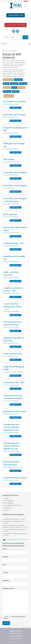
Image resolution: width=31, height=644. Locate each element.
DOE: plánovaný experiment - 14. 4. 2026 (14, 519)
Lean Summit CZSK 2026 (16, 25)
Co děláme (6, 498)
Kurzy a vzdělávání (8, 503)
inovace (6, 84)
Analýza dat (18, 80)
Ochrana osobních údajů (15, 636)
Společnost (6, 581)
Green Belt (23, 84)
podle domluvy (15, 104)
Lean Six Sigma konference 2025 (12, 505)
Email (5, 565)
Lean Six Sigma (8, 80)
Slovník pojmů (7, 508)
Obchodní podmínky (15, 633)
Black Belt (7, 88)
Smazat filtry (9, 96)
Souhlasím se (15, 617)
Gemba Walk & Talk (16, 15)
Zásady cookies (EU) (16, 639)
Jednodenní (7, 92)
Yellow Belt (14, 84)
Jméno (5, 549)
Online (14, 88)
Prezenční (22, 88)
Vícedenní (16, 92)
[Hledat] (25, 37)
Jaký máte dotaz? (9, 588)
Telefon (6, 573)
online (13, 188)
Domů (4, 51)
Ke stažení (6, 510)
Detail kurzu (16, 108)
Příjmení (6, 557)
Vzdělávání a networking (16, 631)
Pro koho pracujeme (9, 501)
